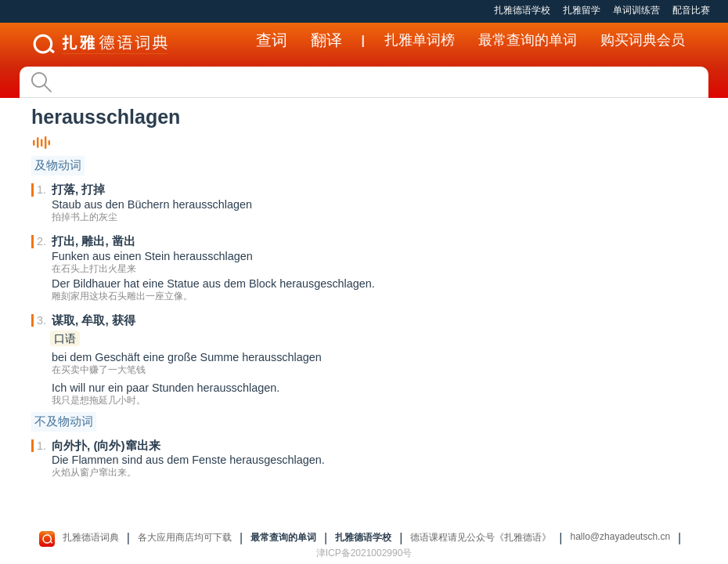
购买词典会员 (643, 40)
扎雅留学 (582, 10)
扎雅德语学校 (522, 10)
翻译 (326, 40)
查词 (272, 40)
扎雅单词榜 (420, 40)
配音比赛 (691, 10)
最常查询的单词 (528, 40)
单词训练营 (636, 10)
